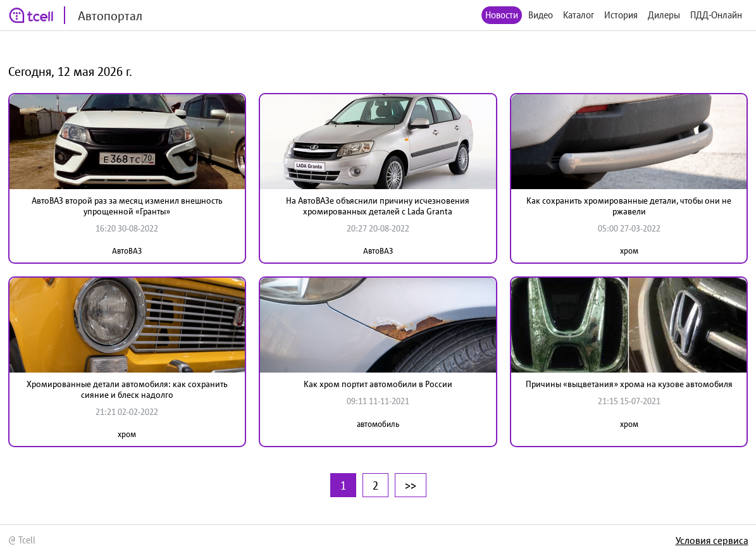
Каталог (579, 15)
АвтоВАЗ (127, 251)
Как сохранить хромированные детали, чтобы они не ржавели (629, 206)
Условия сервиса (712, 540)
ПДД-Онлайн (716, 15)
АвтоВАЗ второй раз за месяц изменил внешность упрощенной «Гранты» (127, 206)
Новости (502, 15)
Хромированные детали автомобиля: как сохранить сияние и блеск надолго (127, 389)
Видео (541, 15)
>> (411, 485)
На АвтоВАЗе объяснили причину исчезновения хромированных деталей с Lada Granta (378, 206)
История (621, 15)
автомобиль (378, 424)
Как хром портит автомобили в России (378, 384)
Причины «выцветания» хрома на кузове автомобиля (629, 384)
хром (629, 251)
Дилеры (664, 15)
